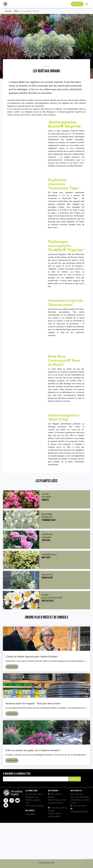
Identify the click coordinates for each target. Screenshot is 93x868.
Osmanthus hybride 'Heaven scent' (66, 303)
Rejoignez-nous (32, 797)
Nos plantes (31, 814)
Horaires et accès (55, 803)
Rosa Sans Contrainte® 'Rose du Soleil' (64, 360)
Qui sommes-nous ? (34, 794)
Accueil (8, 11)
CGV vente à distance (35, 806)
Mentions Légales (33, 800)
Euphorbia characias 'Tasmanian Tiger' (64, 184)
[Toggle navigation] (87, 4)
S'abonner (75, 779)
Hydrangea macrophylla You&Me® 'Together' (66, 246)
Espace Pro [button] (77, 4)
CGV (27, 803)
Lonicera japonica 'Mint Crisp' (64, 417)
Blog (16, 11)
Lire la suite (12, 667)
